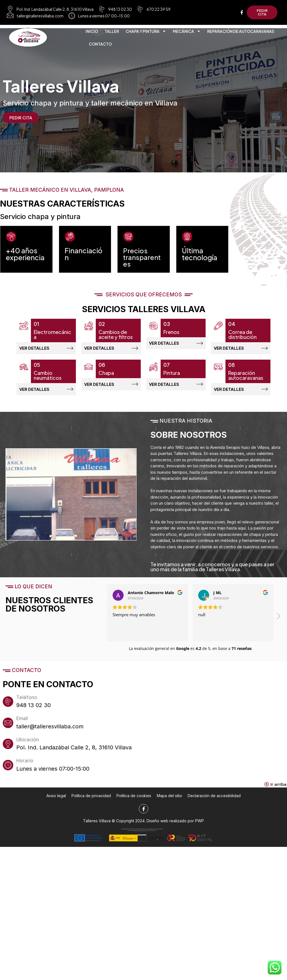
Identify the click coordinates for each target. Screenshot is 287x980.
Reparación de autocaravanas (241, 32)
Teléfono (29, 707)
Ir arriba (278, 793)
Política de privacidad (91, 804)
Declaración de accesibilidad (214, 804)
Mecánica (187, 32)
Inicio (92, 32)
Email (24, 728)
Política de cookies (134, 804)
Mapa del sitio (169, 804)
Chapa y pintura (146, 32)
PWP (200, 829)
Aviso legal (56, 804)
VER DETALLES (34, 352)
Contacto (100, 45)
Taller (112, 32)
